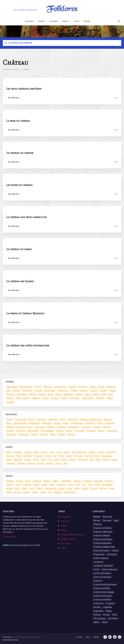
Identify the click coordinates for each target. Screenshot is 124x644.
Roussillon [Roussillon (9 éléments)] (11, 435)
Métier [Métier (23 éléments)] (58, 394)
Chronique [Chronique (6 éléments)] (112, 554)
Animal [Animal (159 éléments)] (19, 481)
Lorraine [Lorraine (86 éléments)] (97, 427)
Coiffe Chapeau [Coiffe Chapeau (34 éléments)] (101, 558)
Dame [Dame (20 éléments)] (66, 452)
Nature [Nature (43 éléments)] (79, 394)
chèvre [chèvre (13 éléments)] (44, 452)
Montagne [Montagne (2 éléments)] (107, 485)
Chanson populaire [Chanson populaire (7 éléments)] (102, 543)
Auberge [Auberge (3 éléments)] (37, 481)
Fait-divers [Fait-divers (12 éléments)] (27, 391)
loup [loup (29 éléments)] (97, 456)
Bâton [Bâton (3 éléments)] (56, 481)
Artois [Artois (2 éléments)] (63, 420)
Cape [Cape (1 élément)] (116, 521)
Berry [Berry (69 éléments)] (9, 423)
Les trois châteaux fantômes (24, 89)
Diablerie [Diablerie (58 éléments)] (111, 387)
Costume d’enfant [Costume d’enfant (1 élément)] (102, 600)
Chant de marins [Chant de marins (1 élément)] (101, 551)
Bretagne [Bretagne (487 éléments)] (47, 423)
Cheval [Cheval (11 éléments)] (27, 452)
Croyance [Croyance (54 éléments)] (110, 603)
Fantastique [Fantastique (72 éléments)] (50, 391)
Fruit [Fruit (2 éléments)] (78, 485)
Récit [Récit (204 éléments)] (115, 615)
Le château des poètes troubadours (28, 345)
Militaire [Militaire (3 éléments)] (33, 394)
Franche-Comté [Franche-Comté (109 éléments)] (25, 427)
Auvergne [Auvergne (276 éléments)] (73, 420)
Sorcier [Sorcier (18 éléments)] (31, 464)
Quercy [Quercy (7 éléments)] (101, 431)
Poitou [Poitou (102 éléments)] (69, 431)
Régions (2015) (68, 539)
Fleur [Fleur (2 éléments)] (52, 485)
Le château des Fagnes (20, 281)
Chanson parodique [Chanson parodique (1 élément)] (103, 539)
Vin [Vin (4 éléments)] (50, 492)
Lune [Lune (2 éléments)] (97, 485)
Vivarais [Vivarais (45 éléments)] (71, 435)
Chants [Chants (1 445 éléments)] (115, 551)
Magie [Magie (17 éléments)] (112, 391)
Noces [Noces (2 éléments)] (96, 394)
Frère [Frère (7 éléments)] (48, 456)
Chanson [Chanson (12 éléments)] (97, 524)
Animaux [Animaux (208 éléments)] (48, 387)
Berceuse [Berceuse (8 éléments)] (107, 517)
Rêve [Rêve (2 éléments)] (9, 492)
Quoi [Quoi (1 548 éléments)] (57, 460)
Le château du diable (19, 249)
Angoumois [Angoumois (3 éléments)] (21, 420)
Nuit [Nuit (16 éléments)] (111, 394)
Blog (88, 637)
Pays (63, 548)
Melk (17, 640)
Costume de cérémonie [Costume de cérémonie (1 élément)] (105, 585)
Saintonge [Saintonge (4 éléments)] (24, 435)
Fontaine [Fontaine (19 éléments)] (61, 485)
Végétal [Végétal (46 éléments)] (58, 492)
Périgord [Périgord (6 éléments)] (91, 431)
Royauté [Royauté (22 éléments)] (55, 398)
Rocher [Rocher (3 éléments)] (103, 489)
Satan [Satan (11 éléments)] (114, 460)
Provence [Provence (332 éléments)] (80, 431)
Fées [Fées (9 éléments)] (61, 456)
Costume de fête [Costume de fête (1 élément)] (102, 588)
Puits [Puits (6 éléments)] (77, 489)
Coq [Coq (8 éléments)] (52, 452)
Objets (64, 530)
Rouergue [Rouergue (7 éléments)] (112, 431)
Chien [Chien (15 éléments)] (36, 452)
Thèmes (65, 521)
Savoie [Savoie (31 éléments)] (34, 435)
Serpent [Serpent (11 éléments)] (21, 464)
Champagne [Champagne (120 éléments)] (77, 423)
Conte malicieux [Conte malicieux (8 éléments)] (109, 569)
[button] (119, 21)
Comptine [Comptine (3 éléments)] (98, 562)
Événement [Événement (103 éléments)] (70, 492)
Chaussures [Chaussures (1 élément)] (99, 554)
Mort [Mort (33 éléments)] (50, 394)
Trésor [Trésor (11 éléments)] (50, 464)
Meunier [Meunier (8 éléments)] (18, 460)
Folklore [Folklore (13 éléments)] (74, 391)
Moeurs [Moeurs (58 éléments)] (97, 615)
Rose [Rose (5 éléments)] (112, 489)
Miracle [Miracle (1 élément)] (42, 394)
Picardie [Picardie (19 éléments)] (60, 431)
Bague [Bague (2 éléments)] (47, 481)
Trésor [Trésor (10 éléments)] (35, 492)
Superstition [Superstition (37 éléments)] (88, 398)
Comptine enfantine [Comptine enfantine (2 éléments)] (103, 566)
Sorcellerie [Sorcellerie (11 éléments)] (113, 618)
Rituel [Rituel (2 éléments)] (46, 398)
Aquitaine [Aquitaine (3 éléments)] (41, 420)
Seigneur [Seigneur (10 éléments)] (11, 464)
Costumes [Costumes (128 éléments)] (98, 603)
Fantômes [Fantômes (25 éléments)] (63, 391)
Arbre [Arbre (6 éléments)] (28, 481)
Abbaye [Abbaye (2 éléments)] (10, 481)
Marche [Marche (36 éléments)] (107, 427)
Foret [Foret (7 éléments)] (70, 485)
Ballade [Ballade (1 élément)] (97, 517)
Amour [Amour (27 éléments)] (38, 387)
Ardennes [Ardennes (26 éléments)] (53, 420)
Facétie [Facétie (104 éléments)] (16, 391)
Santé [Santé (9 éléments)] (64, 398)
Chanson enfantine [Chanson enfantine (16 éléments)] (102, 528)
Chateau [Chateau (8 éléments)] (18, 452)
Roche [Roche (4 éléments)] (94, 489)
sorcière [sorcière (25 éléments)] (41, 464)
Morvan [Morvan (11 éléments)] (10, 431)
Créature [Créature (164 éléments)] (27, 485)
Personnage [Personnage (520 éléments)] (51, 489)
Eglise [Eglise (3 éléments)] (36, 485)
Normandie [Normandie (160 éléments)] (33, 431)
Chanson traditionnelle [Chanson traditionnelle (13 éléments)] (104, 547)
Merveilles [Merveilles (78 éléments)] (22, 394)
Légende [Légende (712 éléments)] (107, 607)
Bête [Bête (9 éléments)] (9, 452)
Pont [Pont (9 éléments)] (44, 460)
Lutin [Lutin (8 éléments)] (9, 460)
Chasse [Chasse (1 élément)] (101, 387)
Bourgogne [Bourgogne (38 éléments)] (34, 423)
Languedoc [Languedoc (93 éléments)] (74, 427)
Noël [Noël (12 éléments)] (17, 489)
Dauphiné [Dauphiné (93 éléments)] (110, 423)
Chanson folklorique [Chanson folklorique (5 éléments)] (103, 532)
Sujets (64, 526)
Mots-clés (66, 517)
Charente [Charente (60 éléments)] (90, 423)
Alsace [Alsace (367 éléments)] (10, 420)
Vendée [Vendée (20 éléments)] (61, 435)
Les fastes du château (19, 185)
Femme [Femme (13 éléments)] (10, 456)
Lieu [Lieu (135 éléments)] (90, 485)
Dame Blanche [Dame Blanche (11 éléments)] (79, 452)
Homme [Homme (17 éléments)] (89, 456)
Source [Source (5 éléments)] (17, 492)
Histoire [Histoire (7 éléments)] (84, 391)
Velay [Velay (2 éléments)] (53, 435)
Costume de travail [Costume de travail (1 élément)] (102, 596)
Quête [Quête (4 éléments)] (26, 398)
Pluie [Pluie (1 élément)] (18, 398)
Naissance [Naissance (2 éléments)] (69, 394)
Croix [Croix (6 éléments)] (18, 485)
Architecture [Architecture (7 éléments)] (60, 387)
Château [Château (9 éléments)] (109, 481)
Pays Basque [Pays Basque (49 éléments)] (47, 431)
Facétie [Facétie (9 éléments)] (97, 607)
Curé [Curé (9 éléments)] (59, 452)
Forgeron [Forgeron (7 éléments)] (38, 456)
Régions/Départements (72, 535)
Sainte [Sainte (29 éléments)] (106, 460)
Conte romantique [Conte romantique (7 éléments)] (102, 577)
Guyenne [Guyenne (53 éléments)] (61, 427)
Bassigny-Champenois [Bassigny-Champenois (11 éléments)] (91, 420)
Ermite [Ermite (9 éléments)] (101, 452)
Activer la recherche (19, 43)
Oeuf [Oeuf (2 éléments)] (32, 489)
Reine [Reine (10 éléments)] (64, 460)
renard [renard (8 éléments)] (73, 460)
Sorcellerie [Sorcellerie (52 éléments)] (75, 398)
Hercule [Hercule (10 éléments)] (78, 456)
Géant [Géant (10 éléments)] (69, 456)
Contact (97, 637)
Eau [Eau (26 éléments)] (8, 391)
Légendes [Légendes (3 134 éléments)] (98, 611)
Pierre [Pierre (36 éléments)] (36, 460)
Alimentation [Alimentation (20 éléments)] (26, 387)
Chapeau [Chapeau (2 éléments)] (88, 481)
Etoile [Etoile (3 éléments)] (44, 485)
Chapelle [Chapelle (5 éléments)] (98, 481)
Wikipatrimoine (8, 640)
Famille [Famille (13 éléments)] (38, 391)
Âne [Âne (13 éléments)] (66, 464)
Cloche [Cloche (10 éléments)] (10, 485)
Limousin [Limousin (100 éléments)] (86, 427)
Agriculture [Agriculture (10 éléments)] (12, 387)
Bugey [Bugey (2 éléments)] (57, 423)
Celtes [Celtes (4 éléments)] (92, 387)
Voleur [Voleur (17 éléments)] (58, 464)
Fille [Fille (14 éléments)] (19, 456)
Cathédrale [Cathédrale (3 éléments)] (66, 481)
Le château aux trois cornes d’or (26, 217)
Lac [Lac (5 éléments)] (84, 485)
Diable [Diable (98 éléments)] (92, 452)
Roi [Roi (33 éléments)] (92, 460)
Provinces (66, 544)
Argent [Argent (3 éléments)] (72, 387)
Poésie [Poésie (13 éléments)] (106, 615)
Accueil (16, 69)
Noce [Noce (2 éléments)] (88, 394)
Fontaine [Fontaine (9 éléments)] (27, 456)
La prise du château (18, 121)
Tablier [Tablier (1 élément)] (96, 622)
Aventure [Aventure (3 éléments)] (82, 387)
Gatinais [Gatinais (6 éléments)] (51, 427)
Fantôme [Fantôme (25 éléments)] (111, 452)
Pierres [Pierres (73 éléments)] (10, 398)
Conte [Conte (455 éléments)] (96, 569)
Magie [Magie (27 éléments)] (109, 611)
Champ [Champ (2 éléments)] (77, 481)
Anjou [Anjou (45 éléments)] (31, 420)
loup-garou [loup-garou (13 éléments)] (107, 456)
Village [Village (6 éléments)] (110, 398)
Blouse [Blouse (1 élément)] (97, 521)
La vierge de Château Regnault (25, 313)
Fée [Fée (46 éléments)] (55, 456)
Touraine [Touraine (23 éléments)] (44, 435)
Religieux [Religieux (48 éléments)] (36, 398)
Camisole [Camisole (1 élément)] (107, 521)
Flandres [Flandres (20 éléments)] (11, 427)
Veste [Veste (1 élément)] (105, 622)
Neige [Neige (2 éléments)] (9, 489)
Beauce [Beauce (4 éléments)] (108, 420)
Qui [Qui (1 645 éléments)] (50, 460)
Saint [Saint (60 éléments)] (98, 460)
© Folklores (7, 637)
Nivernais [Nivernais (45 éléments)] (21, 431)
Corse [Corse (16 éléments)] (100, 423)
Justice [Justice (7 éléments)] (93, 391)
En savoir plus (14, 98)
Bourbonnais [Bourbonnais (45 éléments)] (20, 423)
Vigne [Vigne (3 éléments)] (43, 492)
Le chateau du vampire (20, 153)
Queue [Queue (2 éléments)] (85, 489)
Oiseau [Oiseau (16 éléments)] (28, 460)
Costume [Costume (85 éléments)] (98, 581)
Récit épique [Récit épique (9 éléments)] (99, 618)
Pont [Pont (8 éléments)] (70, 489)
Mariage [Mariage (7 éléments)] (10, 394)
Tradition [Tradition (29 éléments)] (100, 398)
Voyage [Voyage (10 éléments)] (10, 402)
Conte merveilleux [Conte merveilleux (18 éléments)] (102, 573)
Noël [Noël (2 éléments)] (104, 394)
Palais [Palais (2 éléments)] (40, 489)
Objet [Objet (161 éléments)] (24, 489)
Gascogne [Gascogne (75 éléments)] (40, 427)
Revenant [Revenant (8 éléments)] (83, 460)
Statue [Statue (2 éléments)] (26, 492)
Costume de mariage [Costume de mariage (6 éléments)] (104, 592)
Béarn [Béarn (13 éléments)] (66, 423)
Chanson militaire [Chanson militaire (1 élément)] (102, 536)
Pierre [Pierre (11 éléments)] (62, 489)
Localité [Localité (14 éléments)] (103, 391)
